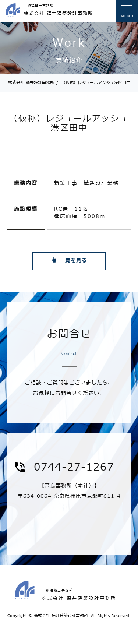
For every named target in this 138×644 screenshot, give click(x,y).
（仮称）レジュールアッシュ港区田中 (93, 83)
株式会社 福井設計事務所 (31, 83)
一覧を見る (73, 261)
